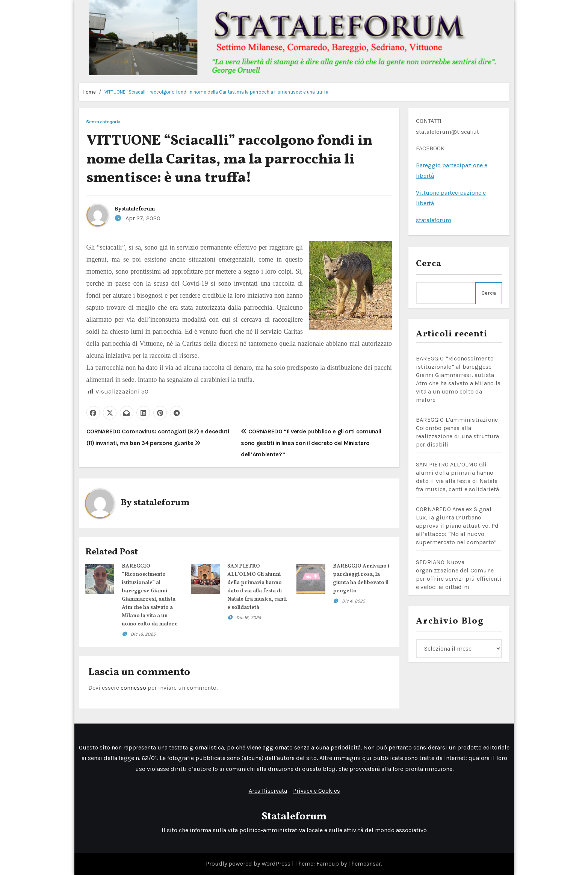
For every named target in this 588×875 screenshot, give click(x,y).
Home (89, 92)
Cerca (429, 264)
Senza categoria (104, 122)
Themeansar (365, 864)
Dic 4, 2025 (354, 601)
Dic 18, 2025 (143, 634)
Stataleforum (294, 817)
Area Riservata (268, 791)
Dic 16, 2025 (249, 618)
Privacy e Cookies (316, 791)
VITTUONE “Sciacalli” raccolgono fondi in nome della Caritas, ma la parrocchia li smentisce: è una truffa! (217, 92)
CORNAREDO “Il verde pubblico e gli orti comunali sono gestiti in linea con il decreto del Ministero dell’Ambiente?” (311, 443)
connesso (133, 688)
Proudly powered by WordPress (249, 864)
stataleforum (138, 209)
